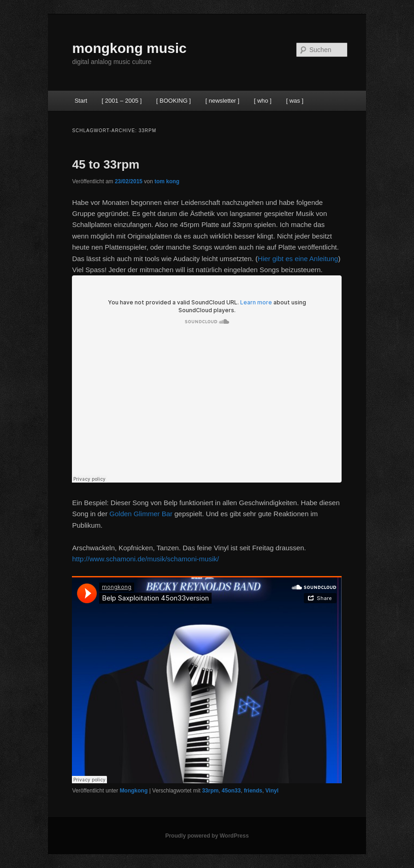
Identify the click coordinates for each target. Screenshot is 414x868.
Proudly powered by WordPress (207, 836)
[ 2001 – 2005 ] (122, 101)
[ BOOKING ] (174, 101)
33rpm (210, 791)
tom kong (167, 181)
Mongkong (134, 791)
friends (253, 791)
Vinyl (272, 791)
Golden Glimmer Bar (141, 514)
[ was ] (295, 101)
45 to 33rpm (106, 164)
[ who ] (263, 101)
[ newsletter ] (222, 101)
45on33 (231, 791)
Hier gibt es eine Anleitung (298, 259)
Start (81, 101)
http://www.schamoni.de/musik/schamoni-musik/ (145, 559)
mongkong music (129, 48)
